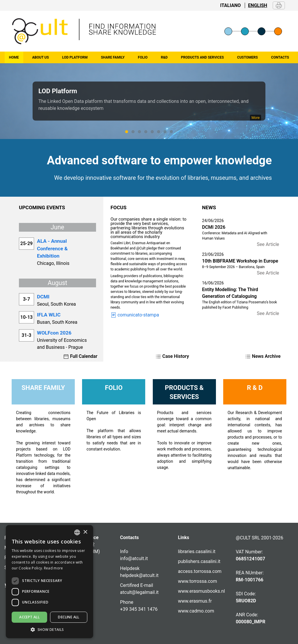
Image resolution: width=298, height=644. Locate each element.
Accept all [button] (29, 617)
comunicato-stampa (135, 315)
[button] (49, 629)
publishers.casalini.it (199, 561)
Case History (172, 356)
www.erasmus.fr (195, 601)
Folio (143, 57)
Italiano (231, 5)
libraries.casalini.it (197, 551)
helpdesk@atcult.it (139, 575)
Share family (113, 57)
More (256, 118)
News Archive (263, 356)
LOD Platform (75, 57)
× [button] (85, 532)
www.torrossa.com (197, 581)
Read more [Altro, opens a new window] (54, 568)
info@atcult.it (134, 558)
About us (41, 57)
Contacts (280, 57)
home (14, 57)
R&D (164, 57)
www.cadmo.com (196, 611)
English (258, 5)
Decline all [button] (69, 617)
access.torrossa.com (200, 571)
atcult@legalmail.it (139, 592)
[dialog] (49, 582)
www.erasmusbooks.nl (201, 591)
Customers (248, 57)
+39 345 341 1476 (139, 609)
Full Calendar (80, 356)
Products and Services (202, 57)
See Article (268, 244)
